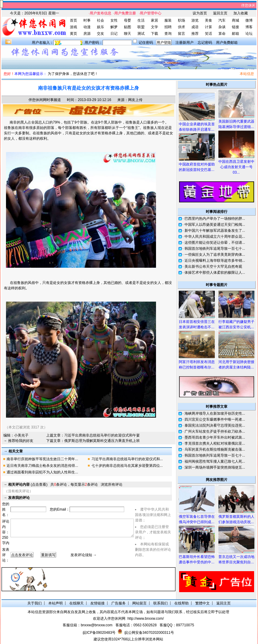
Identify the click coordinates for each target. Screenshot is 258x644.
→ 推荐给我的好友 (18, 441)
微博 (249, 20)
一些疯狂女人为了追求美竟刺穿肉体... (215, 255)
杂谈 (222, 27)
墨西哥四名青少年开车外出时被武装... (215, 437)
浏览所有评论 (112, 484)
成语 (195, 27)
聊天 (127, 34)
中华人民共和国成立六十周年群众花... (215, 237)
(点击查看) (28, 484)
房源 (87, 34)
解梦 (114, 27)
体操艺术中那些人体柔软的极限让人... (215, 273)
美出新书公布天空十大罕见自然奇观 (213, 267)
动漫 (87, 27)
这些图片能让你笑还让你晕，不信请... (215, 243)
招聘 (168, 27)
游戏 (73, 27)
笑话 (208, 34)
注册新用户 (184, 43)
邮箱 (235, 34)
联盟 (141, 27)
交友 (100, 34)
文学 (154, 27)
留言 (181, 34)
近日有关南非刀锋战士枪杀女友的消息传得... (42, 466)
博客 (249, 27)
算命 (222, 34)
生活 (141, 20)
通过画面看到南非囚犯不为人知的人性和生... (42, 472)
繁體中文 (202, 603)
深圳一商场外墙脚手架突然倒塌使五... (215, 467)
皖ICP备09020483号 (99, 633)
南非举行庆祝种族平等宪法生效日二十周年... (42, 459)
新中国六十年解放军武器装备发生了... (215, 231)
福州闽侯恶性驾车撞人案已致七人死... (215, 461)
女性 (114, 20)
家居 (154, 20)
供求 (181, 27)
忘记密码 (205, 43)
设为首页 (200, 13)
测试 (141, 34)
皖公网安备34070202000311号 (149, 633)
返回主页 (220, 13)
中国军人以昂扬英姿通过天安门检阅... (215, 225)
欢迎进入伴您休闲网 (109, 619)
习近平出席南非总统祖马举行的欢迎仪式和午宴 (102, 435)
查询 (168, 34)
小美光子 (21, 435)
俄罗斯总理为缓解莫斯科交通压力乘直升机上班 (102, 441)
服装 (168, 20)
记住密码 (146, 43)
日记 (114, 34)
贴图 (127, 27)
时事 (87, 20)
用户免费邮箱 (227, 43)
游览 (195, 20)
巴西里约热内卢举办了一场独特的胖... (215, 219)
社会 (100, 20)
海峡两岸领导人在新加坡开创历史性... (215, 413)
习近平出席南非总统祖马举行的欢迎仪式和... (127, 459)
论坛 (249, 34)
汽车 (222, 20)
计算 (208, 27)
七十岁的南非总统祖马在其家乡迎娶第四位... (127, 466)
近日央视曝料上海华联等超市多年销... (215, 261)
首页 (73, 20)
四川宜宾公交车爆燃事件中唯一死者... (215, 419)
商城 (235, 20)
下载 (154, 34)
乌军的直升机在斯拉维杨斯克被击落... (215, 449)
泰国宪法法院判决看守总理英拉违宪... (215, 425)
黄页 (73, 34)
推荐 (195, 34)
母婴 (127, 20)
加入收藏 (241, 13)
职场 (181, 20)
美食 (208, 20)
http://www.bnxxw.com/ (146, 619)
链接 (235, 27)
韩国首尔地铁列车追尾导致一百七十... (215, 249)
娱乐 (100, 27)
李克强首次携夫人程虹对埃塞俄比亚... (215, 443)
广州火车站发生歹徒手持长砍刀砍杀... (215, 431)
